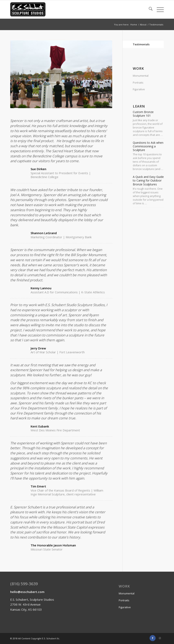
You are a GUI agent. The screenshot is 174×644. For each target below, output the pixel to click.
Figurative (139, 89)
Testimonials (141, 44)
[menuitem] (149, 9)
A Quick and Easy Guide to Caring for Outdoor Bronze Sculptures (148, 180)
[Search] (149, 9)
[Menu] (158, 9)
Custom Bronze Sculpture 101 (143, 114)
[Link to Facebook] (153, 638)
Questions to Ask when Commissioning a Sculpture (148, 146)
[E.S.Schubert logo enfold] (28, 9)
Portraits (138, 83)
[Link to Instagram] (160, 638)
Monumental (141, 76)
